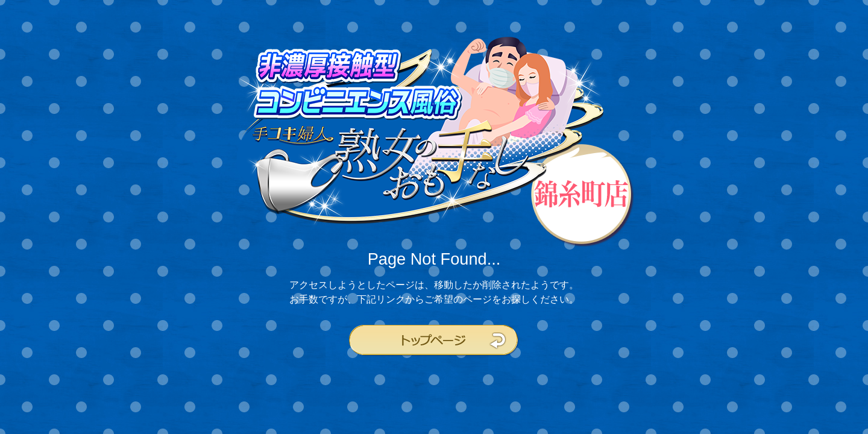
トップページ (434, 341)
